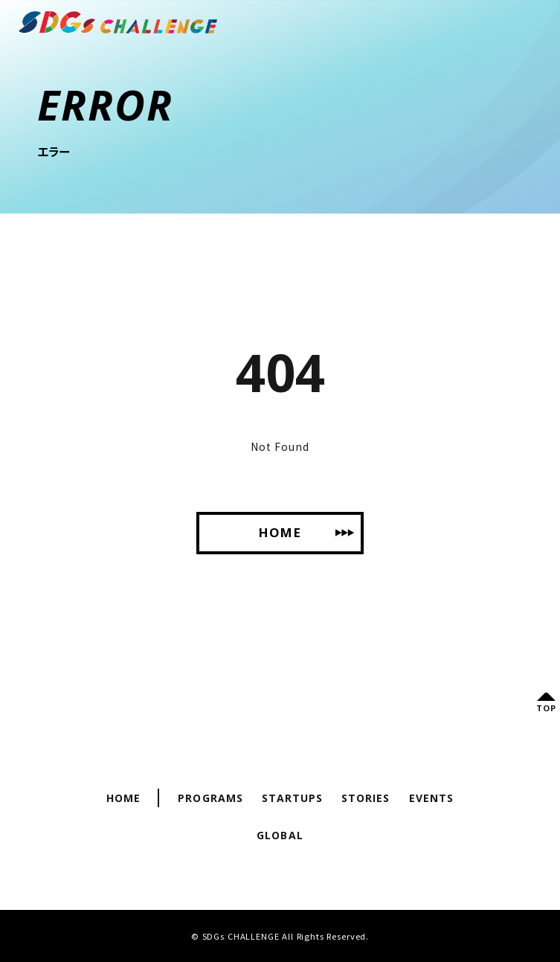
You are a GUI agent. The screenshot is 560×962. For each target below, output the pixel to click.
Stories (366, 798)
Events (431, 798)
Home (123, 798)
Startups (292, 798)
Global (280, 835)
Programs (210, 798)
